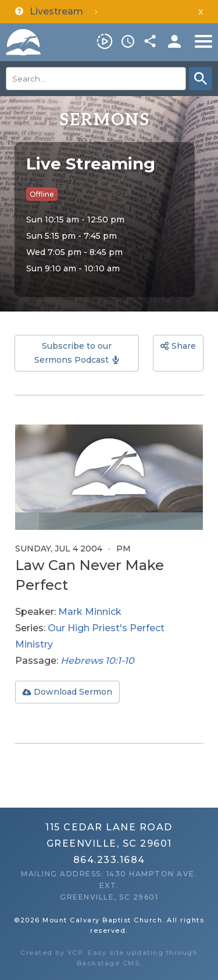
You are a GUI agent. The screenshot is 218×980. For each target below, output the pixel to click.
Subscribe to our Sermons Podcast (73, 353)
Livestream (105, 41)
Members (174, 41)
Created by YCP (52, 953)
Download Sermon (73, 692)
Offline (42, 194)
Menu (203, 41)
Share (151, 41)
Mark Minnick (90, 612)
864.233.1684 (109, 860)
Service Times (128, 41)
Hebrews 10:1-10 (97, 661)
